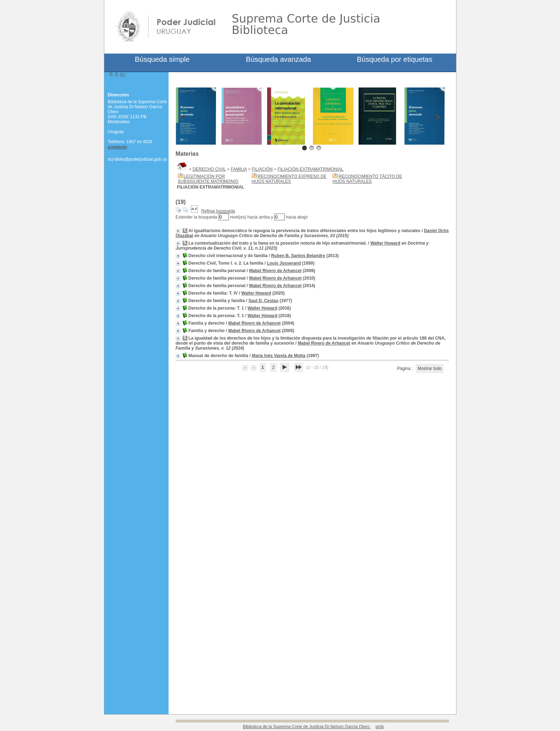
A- (112, 74)
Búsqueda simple (162, 59)
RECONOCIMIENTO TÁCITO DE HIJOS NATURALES (367, 179)
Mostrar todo (429, 369)
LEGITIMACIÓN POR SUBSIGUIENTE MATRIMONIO (208, 179)
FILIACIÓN (262, 169)
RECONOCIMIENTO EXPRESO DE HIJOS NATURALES (289, 179)
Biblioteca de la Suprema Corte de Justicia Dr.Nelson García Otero (307, 727)
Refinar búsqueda (218, 211)
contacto (117, 147)
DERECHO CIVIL (209, 169)
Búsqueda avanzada (278, 59)
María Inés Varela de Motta (279, 356)
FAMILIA (239, 169)
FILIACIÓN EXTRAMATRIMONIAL (310, 169)
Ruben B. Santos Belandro (298, 256)
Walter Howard (385, 243)
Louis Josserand (284, 263)
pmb (379, 727)
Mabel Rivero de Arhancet (276, 271)
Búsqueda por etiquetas (394, 59)
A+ (123, 74)
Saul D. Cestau (264, 301)
